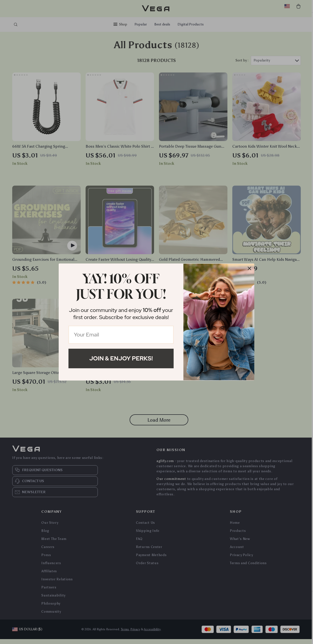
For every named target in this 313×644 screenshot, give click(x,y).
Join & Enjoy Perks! (121, 358)
